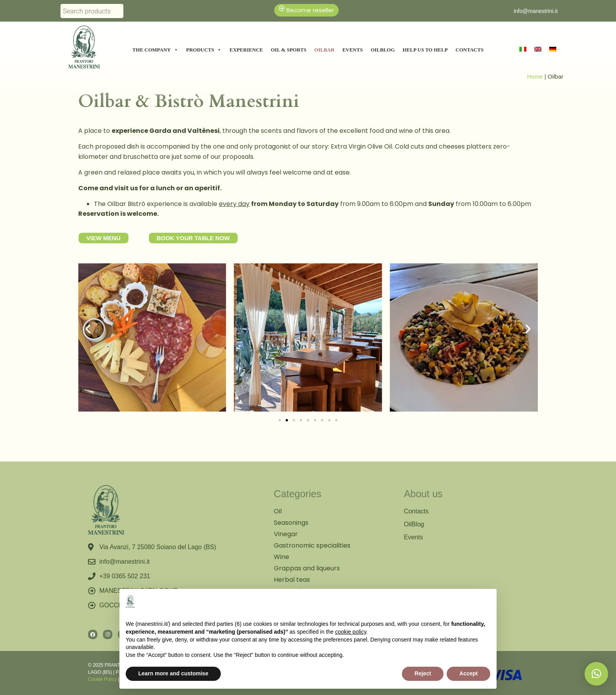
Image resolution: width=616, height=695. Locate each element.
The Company (155, 50)
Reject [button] (423, 673)
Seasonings (291, 523)
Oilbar (324, 50)
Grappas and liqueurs (307, 568)
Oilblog (382, 50)
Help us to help (425, 50)
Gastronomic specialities (312, 545)
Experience (246, 50)
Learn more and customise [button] (173, 673)
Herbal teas (292, 580)
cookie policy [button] (351, 632)
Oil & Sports (289, 50)
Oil (278, 511)
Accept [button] (468, 673)
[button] (88, 329)
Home (535, 76)
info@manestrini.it (535, 11)
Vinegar (286, 534)
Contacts (470, 50)
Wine (281, 557)
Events (352, 50)
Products (204, 50)
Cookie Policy (102, 679)
